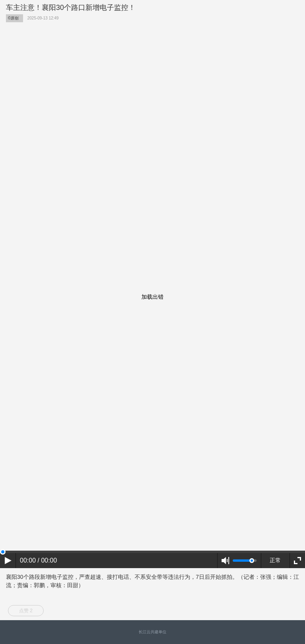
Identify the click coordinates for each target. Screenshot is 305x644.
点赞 (26, 611)
